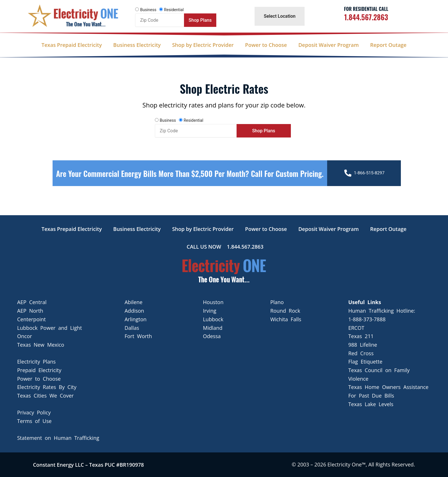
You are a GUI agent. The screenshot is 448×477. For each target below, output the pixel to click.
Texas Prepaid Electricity (72, 45)
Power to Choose (266, 45)
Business (148, 10)
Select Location (280, 16)
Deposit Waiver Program (328, 45)
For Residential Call (366, 9)
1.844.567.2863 (366, 17)
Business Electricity (137, 45)
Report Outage (388, 45)
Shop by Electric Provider (203, 45)
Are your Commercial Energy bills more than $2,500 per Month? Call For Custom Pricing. (190, 179)
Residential (174, 10)
